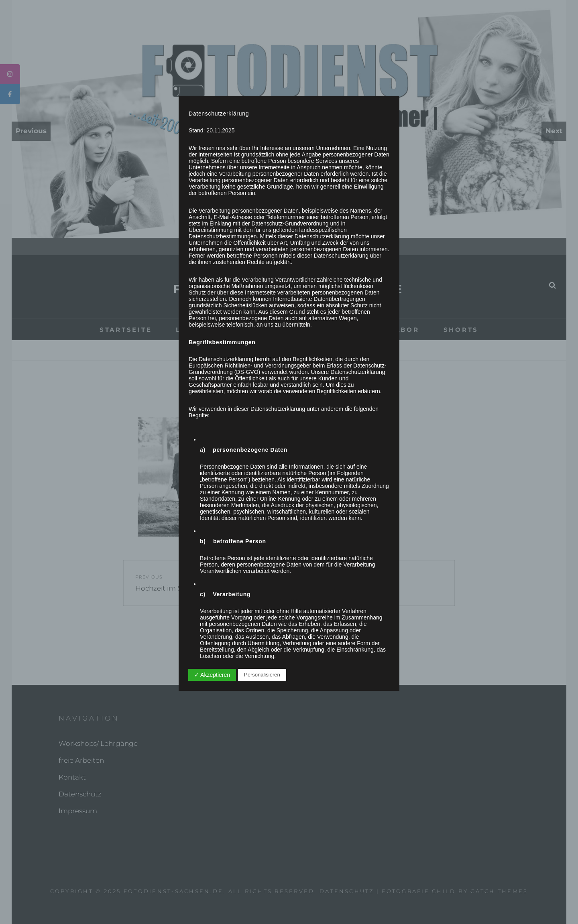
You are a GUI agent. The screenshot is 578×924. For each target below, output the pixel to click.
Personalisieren (262, 675)
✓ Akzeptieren (212, 675)
